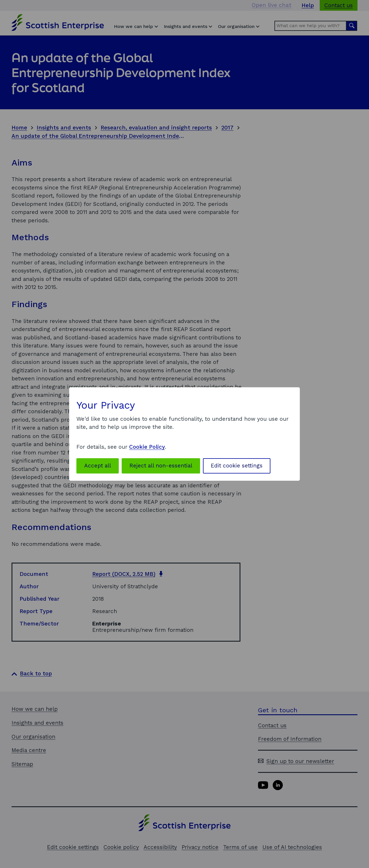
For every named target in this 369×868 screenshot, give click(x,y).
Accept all (98, 466)
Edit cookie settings (237, 466)
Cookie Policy (147, 447)
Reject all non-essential (161, 466)
